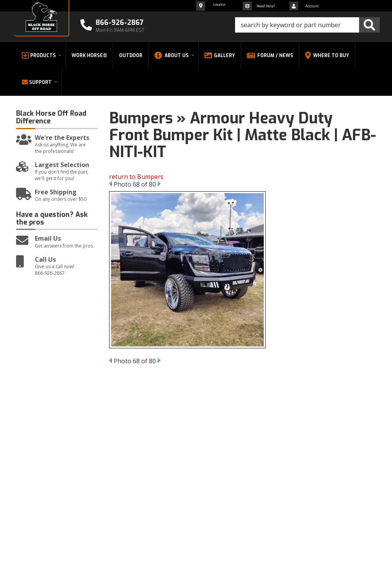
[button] (307, 25)
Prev (110, 184)
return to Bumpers (136, 177)
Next (159, 184)
